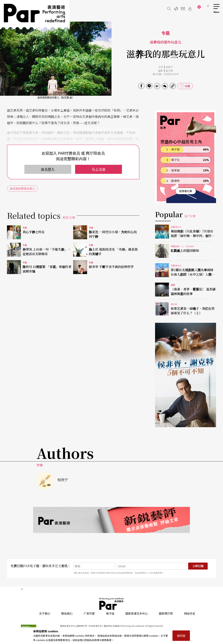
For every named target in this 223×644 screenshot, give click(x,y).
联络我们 (67, 613)
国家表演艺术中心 (137, 613)
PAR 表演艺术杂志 (111, 604)
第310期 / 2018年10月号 (166, 74)
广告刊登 (89, 613)
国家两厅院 (166, 613)
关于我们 (45, 613)
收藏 (187, 86)
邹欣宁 (169, 67)
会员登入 (48, 169)
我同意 (181, 636)
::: (208, 6)
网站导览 (190, 613)
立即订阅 (198, 566)
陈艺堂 (169, 71)
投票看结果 (186, 191)
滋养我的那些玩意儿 (22, 188)
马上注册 (99, 169)
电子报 (110, 613)
